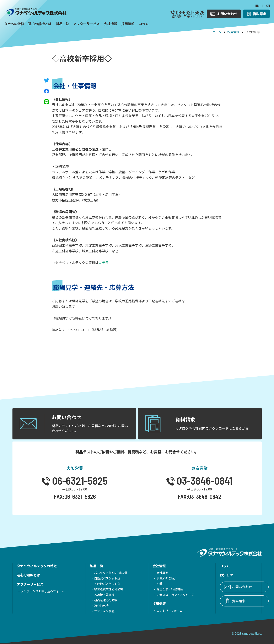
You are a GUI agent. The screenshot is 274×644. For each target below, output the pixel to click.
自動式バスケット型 (101, 578)
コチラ (103, 262)
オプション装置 (98, 611)
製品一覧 (91, 566)
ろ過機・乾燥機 (98, 595)
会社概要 (151, 573)
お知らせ (209, 575)
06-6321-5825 (190, 12)
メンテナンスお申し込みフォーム (43, 591)
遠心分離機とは (28, 575)
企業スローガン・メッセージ (164, 595)
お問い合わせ (225, 587)
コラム (207, 566)
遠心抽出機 (96, 606)
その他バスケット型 (101, 584)
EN (257, 5)
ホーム (217, 32)
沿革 (148, 584)
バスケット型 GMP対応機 (105, 573)
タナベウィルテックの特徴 (37, 566)
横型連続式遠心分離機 (103, 589)
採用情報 (233, 32)
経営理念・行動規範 (158, 589)
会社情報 (147, 566)
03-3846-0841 (204, 481)
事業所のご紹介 (155, 578)
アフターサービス (30, 584)
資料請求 (221, 601)
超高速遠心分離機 (100, 600)
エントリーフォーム (158, 611)
